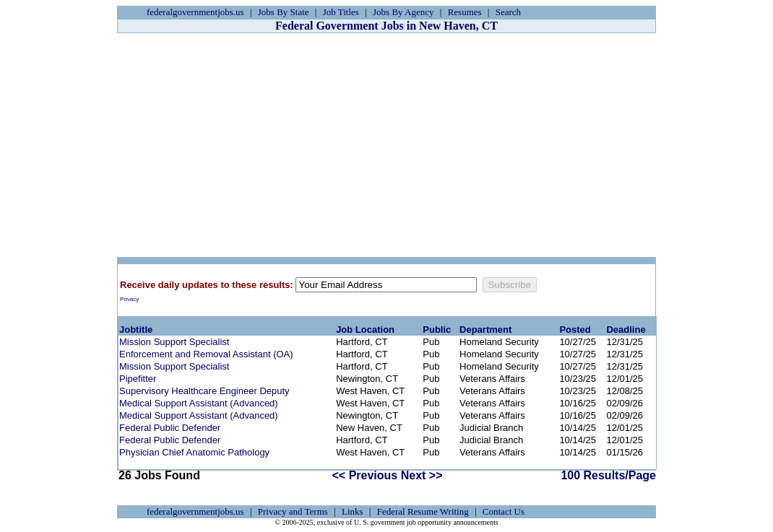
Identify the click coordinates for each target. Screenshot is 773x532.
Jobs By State (284, 12)
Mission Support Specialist (174, 342)
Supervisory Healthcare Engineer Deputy (204, 391)
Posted (575, 330)
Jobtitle (136, 330)
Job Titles (341, 12)
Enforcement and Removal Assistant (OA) (206, 354)
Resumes (465, 12)
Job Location (365, 330)
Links (353, 511)
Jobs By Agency (403, 12)
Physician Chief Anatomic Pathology (194, 452)
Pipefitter (138, 379)
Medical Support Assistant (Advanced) (199, 403)
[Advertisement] (386, 145)
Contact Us (504, 511)
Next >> (422, 475)
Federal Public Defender (170, 428)
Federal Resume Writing (423, 511)
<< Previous (365, 475)
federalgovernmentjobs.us (195, 12)
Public (437, 330)
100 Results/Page (608, 475)
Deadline (626, 330)
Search (508, 12)
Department (485, 330)
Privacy (129, 299)
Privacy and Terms (293, 511)
